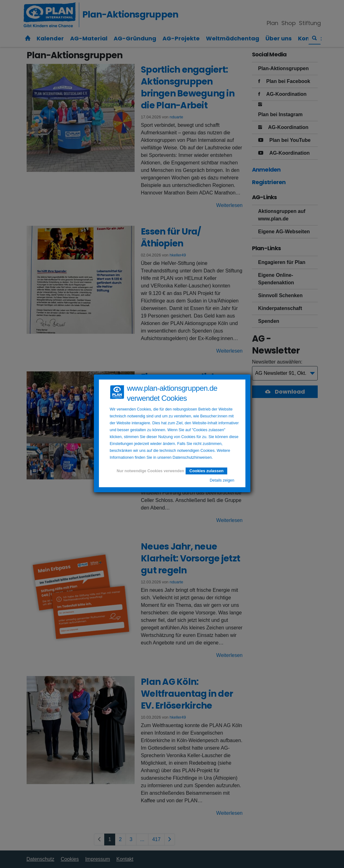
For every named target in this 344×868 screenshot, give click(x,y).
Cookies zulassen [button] (206, 471)
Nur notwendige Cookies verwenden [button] (150, 471)
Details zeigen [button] (222, 480)
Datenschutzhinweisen (192, 457)
